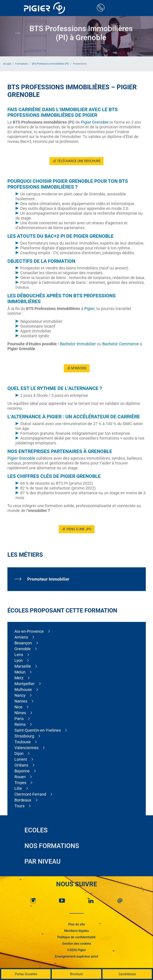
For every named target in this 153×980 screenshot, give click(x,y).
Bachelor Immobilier (78, 344)
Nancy (20, 695)
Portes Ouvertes (26, 974)
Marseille (23, 666)
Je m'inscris (77, 368)
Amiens (21, 637)
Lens (19, 655)
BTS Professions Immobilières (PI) (50, 64)
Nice (18, 707)
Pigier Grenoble (95, 122)
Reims (20, 724)
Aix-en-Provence (29, 631)
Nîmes (20, 713)
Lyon (19, 660)
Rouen (20, 777)
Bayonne (22, 771)
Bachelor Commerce (121, 344)
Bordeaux (23, 800)
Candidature (127, 974)
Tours (19, 806)
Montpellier (25, 684)
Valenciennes (26, 748)
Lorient (21, 759)
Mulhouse (23, 690)
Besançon (23, 643)
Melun (20, 672)
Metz (19, 678)
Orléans (21, 765)
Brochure (76, 974)
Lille (18, 788)
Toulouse (23, 742)
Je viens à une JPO (77, 529)
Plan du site (77, 924)
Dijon (19, 754)
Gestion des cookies (77, 944)
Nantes (21, 701)
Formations (22, 64)
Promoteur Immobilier (48, 579)
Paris (19, 719)
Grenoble (23, 649)
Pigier (89, 309)
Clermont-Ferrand (30, 794)
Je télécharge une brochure (76, 161)
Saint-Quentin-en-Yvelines (38, 730)
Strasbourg (24, 736)
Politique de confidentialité (76, 937)
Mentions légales (76, 931)
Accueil (7, 64)
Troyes (20, 783)
